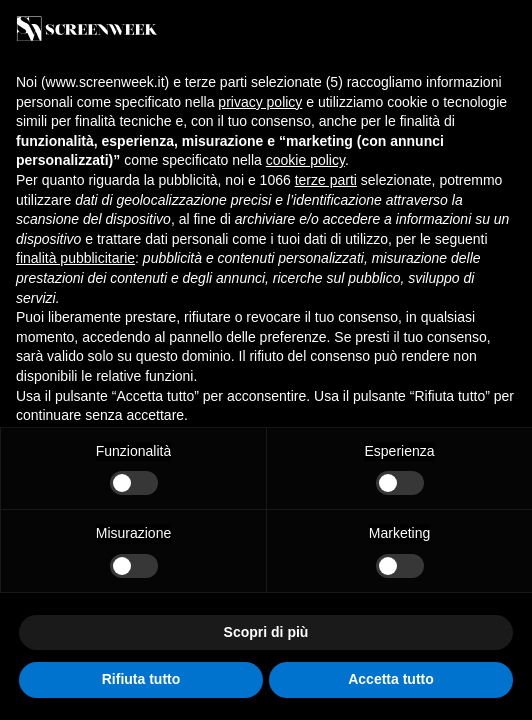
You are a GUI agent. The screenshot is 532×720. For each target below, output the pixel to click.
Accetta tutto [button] (391, 679)
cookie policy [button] (305, 160)
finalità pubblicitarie (75, 258)
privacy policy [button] (260, 102)
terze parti (326, 180)
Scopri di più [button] (266, 632)
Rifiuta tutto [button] (141, 679)
